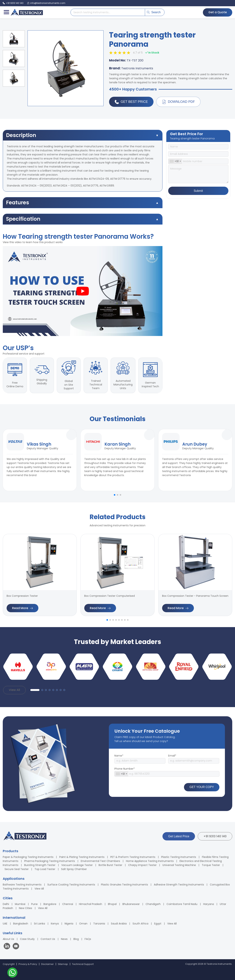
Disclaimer (47, 964)
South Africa (140, 924)
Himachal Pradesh (91, 904)
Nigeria (69, 924)
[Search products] (108, 12)
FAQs (88, 939)
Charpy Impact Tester (142, 865)
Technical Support (83, 964)
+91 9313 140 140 (215, 836)
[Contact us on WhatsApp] (12, 973)
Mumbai (20, 904)
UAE (5, 924)
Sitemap (63, 964)
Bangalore (50, 904)
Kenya (55, 924)
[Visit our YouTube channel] (16, 947)
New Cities (26, 908)
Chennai (68, 904)
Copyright (9, 964)
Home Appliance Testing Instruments (150, 861)
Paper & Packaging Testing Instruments (28, 857)
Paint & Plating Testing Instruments (82, 857)
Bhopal (112, 904)
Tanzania (99, 924)
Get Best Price (131, 102)
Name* (119, 756)
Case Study (27, 939)
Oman (83, 924)
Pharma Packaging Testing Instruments (50, 861)
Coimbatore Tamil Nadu (182, 904)
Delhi (6, 904)
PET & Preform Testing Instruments (133, 857)
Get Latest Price (179, 836)
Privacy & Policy (28, 964)
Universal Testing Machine (179, 865)
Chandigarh (153, 904)
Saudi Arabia (119, 924)
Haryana (209, 904)
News (64, 939)
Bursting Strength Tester (40, 865)
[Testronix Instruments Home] (27, 12)
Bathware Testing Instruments (22, 885)
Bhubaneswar (131, 904)
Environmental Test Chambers (100, 861)
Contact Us (48, 939)
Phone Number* (125, 769)
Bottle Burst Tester (110, 865)
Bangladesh (21, 924)
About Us (8, 939)
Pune (34, 904)
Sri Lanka (39, 924)
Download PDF (178, 102)
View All (14, 690)
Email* (172, 756)
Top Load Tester (45, 869)
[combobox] (175, 161)
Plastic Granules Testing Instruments (124, 885)
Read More (22, 608)
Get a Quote (218, 12)
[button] (115, 495)
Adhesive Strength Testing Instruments (179, 885)
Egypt (158, 924)
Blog (76, 939)
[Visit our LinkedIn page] (8, 947)
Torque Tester (211, 865)
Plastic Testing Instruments (179, 857)
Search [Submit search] (154, 12)
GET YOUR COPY (202, 787)
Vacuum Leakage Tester (77, 865)
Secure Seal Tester (17, 869)
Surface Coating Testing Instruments (71, 885)
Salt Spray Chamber (74, 869)
